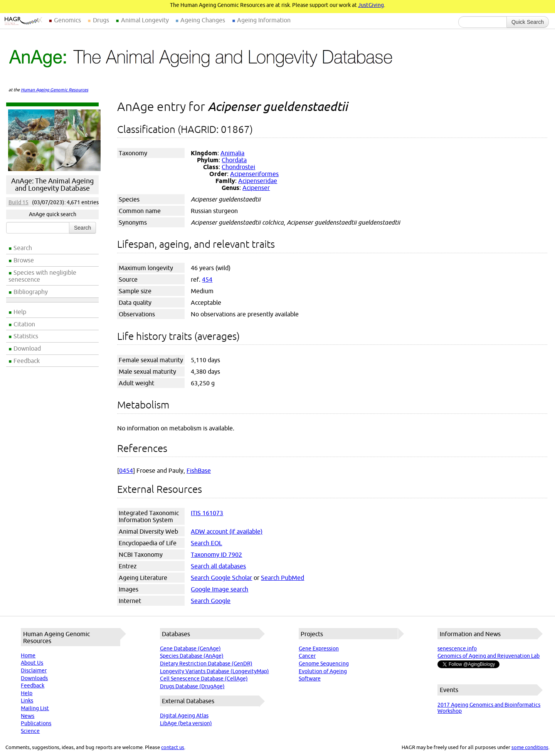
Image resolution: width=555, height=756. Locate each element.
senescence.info (457, 648)
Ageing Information (264, 20)
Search (23, 248)
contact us (173, 747)
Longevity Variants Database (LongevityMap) (214, 671)
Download (27, 348)
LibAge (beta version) (186, 723)
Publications (36, 723)
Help (20, 312)
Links (27, 701)
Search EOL (206, 543)
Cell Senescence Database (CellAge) (204, 679)
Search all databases (218, 566)
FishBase (199, 470)
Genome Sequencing (324, 664)
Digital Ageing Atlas (184, 716)
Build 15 (18, 202)
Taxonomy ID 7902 (216, 554)
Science (30, 731)
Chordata (234, 160)
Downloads (34, 678)
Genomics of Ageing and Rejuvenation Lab (489, 656)
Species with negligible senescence (42, 276)
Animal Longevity (145, 20)
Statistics (26, 336)
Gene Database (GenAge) (190, 648)
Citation (24, 324)
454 (207, 279)
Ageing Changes (203, 20)
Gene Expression (319, 648)
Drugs (101, 20)
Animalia (232, 153)
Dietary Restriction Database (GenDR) (206, 664)
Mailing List (35, 708)
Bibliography (31, 292)
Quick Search (528, 22)
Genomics (67, 20)
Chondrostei (238, 167)
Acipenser (256, 188)
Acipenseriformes (254, 174)
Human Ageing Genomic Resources (55, 90)
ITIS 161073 (207, 513)
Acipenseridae (258, 181)
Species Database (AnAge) (192, 656)
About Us (32, 663)
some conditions (530, 747)
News (28, 716)
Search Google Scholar (221, 578)
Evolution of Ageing (323, 671)
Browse (24, 260)
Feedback (27, 361)
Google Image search (219, 589)
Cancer (307, 656)
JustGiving (371, 5)
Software (310, 679)
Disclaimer (34, 670)
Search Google (211, 601)
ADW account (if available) (227, 531)
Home (28, 655)
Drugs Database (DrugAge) (192, 686)
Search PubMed (283, 578)
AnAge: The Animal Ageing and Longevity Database (52, 185)
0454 (126, 470)
